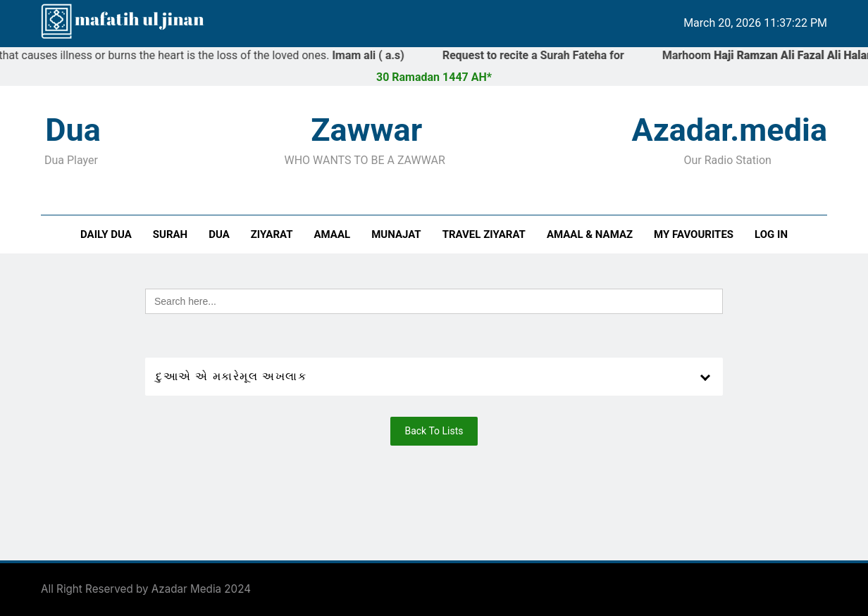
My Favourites (694, 234)
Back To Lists (434, 431)
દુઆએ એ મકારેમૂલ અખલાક (231, 376)
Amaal (333, 234)
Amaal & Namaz (590, 234)
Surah (170, 234)
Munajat (396, 234)
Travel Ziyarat (484, 234)
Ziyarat (272, 234)
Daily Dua (106, 234)
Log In (771, 234)
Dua (219, 234)
